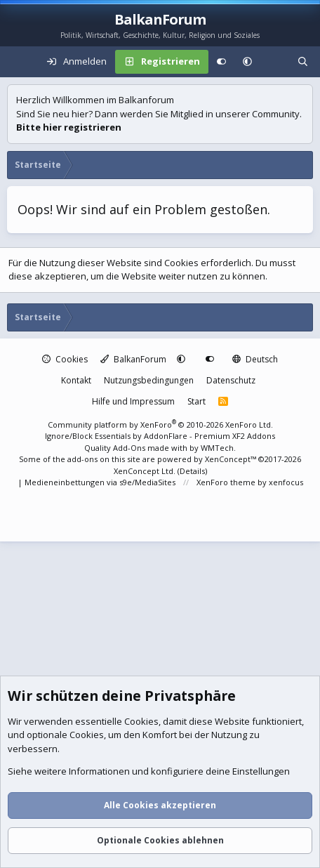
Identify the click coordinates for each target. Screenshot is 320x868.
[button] (247, 62)
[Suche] (303, 62)
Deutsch (255, 359)
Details (192, 471)
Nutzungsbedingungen (149, 380)
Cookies (65, 359)
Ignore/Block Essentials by (160, 436)
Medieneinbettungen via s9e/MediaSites (100, 482)
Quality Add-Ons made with (137, 448)
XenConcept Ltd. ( (147, 471)
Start (196, 401)
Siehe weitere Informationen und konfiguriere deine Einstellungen (149, 772)
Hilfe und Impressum (133, 401)
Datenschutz (231, 380)
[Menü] (18, 62)
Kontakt (76, 380)
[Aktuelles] (275, 62)
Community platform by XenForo (160, 425)
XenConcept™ (231, 459)
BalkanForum (133, 359)
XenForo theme (226, 482)
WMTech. (218, 448)
